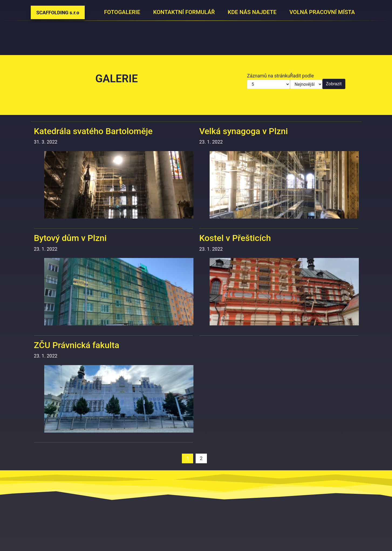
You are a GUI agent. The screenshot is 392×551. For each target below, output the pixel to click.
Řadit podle (302, 76)
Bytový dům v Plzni (70, 238)
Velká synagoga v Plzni (244, 131)
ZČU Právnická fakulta (77, 345)
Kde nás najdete (252, 12)
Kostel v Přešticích (235, 238)
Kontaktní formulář (184, 12)
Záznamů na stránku (268, 76)
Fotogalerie (122, 12)
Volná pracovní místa (322, 12)
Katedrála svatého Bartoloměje (93, 131)
